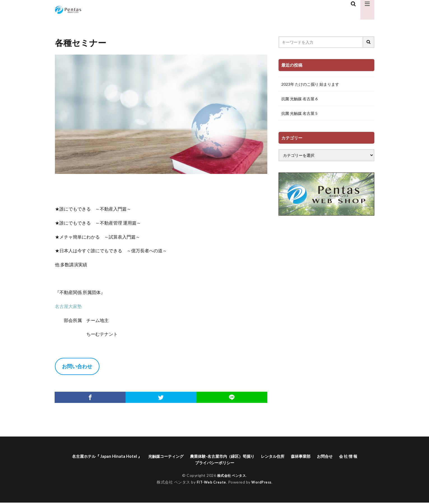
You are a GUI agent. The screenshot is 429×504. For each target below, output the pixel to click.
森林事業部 (324, 457)
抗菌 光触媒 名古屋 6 (299, 99)
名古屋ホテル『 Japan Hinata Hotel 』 (108, 457)
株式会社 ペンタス (231, 477)
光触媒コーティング (173, 457)
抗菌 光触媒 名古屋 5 (299, 113)
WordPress (263, 484)
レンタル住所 (293, 457)
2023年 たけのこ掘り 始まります (310, 84)
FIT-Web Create (210, 484)
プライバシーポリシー (228, 464)
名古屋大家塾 (68, 306)
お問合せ (351, 457)
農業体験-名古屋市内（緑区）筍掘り (236, 457)
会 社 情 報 (189, 464)
